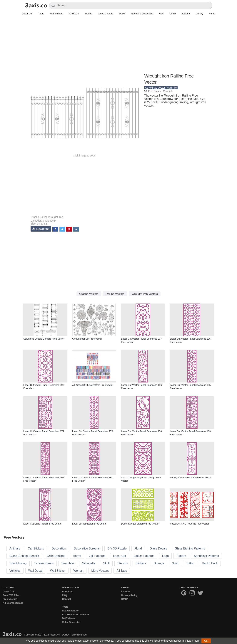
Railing (44, 217)
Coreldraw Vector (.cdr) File (161, 88)
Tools (41, 14)
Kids (161, 14)
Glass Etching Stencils (24, 556)
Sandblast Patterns (206, 556)
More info (168, 91)
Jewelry (186, 14)
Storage (159, 563)
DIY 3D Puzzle (117, 548)
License (126, 591)
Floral (138, 548)
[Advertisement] (118, 46)
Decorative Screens (87, 548)
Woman (78, 571)
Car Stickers (36, 548)
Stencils (123, 563)
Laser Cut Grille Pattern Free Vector (42, 524)
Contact (66, 599)
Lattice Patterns (144, 556)
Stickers (141, 563)
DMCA (125, 599)
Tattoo (190, 563)
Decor (122, 14)
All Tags (122, 571)
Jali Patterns (97, 556)
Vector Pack (210, 563)
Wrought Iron (56, 217)
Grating (35, 217)
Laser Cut (27, 14)
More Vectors (100, 571)
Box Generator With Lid (75, 615)
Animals (15, 548)
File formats (56, 14)
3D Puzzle (74, 14)
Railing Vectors (115, 294)
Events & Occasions (142, 14)
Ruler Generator (71, 622)
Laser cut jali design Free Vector (89, 524)
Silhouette (89, 563)
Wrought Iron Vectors (145, 294)
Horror (77, 556)
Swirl (175, 563)
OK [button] (206, 641)
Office (173, 14)
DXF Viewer (69, 618)
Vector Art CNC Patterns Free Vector (190, 524)
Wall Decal (35, 571)
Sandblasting (18, 563)
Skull (106, 563)
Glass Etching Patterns (190, 548)
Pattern (181, 556)
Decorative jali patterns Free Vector (140, 524)
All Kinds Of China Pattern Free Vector (93, 385)
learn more (193, 641)
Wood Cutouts (106, 14)
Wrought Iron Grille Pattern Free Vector (191, 477)
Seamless (68, 563)
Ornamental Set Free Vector (87, 339)
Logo (166, 556)
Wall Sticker (58, 571)
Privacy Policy (129, 595)
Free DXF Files (11, 595)
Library (199, 14)
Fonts (212, 14)
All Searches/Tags (13, 603)
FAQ (65, 595)
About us (67, 591)
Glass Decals (158, 548)
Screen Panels (44, 563)
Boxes (89, 14)
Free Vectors (10, 599)
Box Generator (70, 611)
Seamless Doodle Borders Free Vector (44, 339)
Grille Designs (56, 556)
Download (41, 229)
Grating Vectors (89, 294)
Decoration (59, 548)
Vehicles (15, 571)
